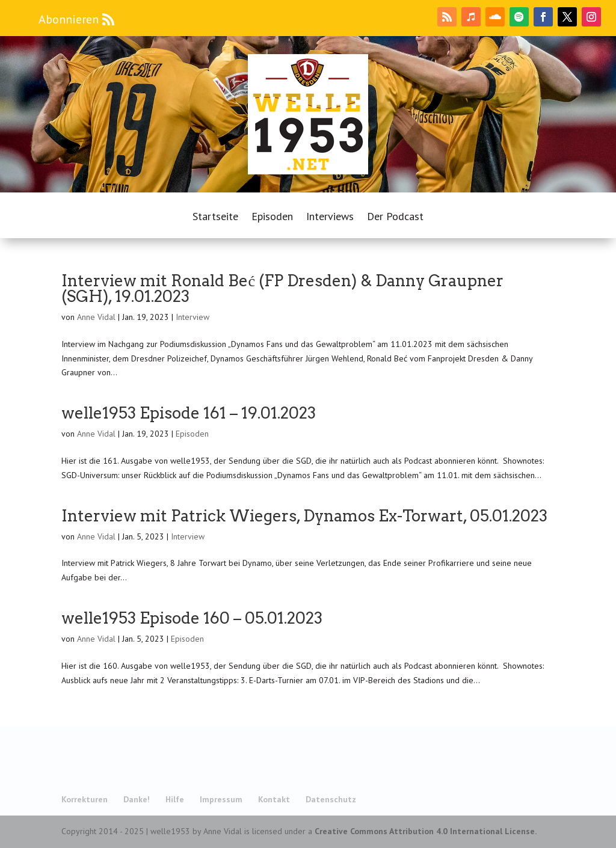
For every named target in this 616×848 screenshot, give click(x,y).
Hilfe (175, 799)
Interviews (330, 218)
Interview (192, 317)
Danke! (137, 799)
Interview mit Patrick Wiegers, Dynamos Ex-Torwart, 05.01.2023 (304, 516)
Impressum (221, 799)
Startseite (215, 218)
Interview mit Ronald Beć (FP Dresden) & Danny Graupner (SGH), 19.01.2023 (282, 288)
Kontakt (274, 799)
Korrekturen (85, 799)
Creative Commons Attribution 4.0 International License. (426, 831)
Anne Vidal (96, 317)
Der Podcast (395, 218)
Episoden (272, 218)
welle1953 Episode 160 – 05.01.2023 (192, 618)
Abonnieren (69, 19)
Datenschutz (331, 799)
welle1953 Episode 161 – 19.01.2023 (189, 413)
